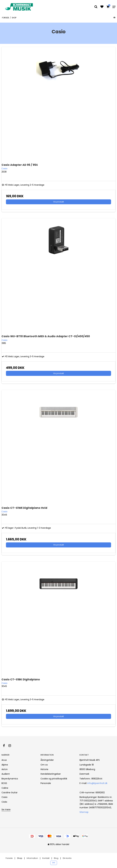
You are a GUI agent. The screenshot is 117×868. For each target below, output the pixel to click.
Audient (6, 774)
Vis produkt (58, 202)
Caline (5, 788)
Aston (5, 769)
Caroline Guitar (10, 793)
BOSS (4, 783)
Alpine (5, 765)
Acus (4, 760)
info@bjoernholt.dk (97, 783)
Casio (4, 797)
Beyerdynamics (10, 779)
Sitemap (84, 812)
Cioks (4, 802)
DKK (54, 863)
